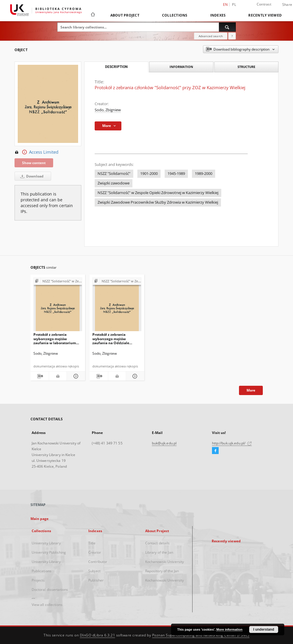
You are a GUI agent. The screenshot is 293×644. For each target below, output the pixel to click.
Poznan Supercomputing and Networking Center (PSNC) (201, 635)
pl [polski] (234, 5)
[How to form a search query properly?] (232, 36)
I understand (264, 629)
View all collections (47, 605)
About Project (125, 15)
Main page (40, 519)
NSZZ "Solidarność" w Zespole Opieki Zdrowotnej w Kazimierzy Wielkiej (158, 193)
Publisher (96, 580)
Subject (94, 571)
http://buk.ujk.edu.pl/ (232, 443)
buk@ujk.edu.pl (164, 443)
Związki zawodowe (114, 183)
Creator (95, 552)
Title (92, 543)
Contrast (264, 4)
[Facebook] (215, 451)
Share (287, 5)
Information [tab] (181, 67)
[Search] (227, 27)
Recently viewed (265, 15)
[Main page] (92, 15)
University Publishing (49, 552)
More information (229, 629)
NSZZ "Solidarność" (114, 174)
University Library (46, 543)
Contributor (98, 562)
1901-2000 (149, 174)
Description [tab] (116, 67)
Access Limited (36, 152)
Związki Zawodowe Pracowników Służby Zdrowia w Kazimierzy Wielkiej (158, 202)
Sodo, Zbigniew (108, 110)
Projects (38, 580)
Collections (175, 15)
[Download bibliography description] (39, 376)
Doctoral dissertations (50, 590)
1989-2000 (204, 174)
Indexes (218, 15)
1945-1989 (176, 174)
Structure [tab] (246, 67)
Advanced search (211, 36)
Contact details (158, 543)
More (251, 390)
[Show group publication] (58, 281)
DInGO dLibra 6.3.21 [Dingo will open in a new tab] (98, 635)
